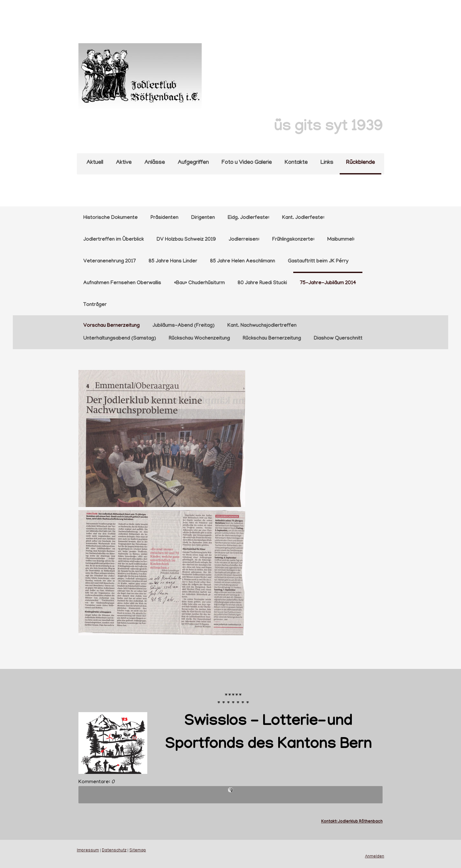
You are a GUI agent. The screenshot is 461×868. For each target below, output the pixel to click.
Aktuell (95, 163)
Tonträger (95, 305)
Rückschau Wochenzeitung (199, 339)
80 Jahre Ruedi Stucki (262, 283)
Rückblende (360, 163)
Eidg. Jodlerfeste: (248, 218)
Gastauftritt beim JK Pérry (318, 261)
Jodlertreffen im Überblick (113, 240)
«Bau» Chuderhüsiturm (199, 283)
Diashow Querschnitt (338, 339)
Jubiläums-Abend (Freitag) (183, 326)
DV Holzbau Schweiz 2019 (186, 240)
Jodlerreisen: (244, 240)
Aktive (124, 163)
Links (327, 163)
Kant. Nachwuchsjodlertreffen (262, 326)
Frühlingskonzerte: (293, 240)
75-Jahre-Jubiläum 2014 (328, 283)
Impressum (88, 851)
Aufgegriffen (193, 163)
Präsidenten (164, 218)
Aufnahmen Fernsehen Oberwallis (122, 283)
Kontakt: (330, 822)
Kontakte (296, 163)
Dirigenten (203, 218)
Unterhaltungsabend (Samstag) (120, 339)
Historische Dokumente (110, 218)
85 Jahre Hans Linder (173, 261)
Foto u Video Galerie (247, 163)
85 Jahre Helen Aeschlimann (243, 261)
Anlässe (155, 163)
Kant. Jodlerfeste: (303, 218)
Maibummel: (341, 240)
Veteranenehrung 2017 (109, 261)
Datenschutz (114, 851)
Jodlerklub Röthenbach (360, 822)
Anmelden (375, 857)
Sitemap (138, 851)
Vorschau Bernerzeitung (111, 326)
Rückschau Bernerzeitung (272, 339)
